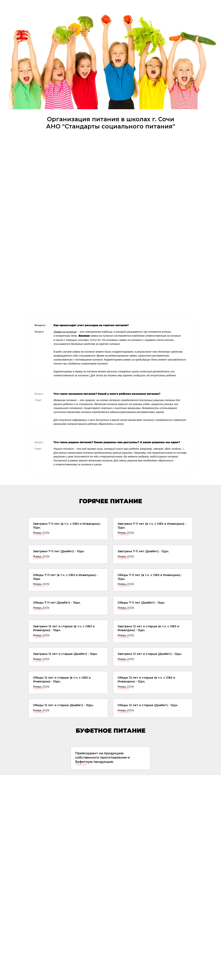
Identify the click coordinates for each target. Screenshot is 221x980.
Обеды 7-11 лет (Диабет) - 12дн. (141, 624)
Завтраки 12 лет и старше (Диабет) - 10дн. (65, 690)
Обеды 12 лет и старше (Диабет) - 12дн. (148, 756)
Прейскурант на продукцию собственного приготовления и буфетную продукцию (103, 815)
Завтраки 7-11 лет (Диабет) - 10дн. (59, 558)
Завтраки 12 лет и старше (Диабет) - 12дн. (150, 690)
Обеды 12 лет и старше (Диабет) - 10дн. (63, 756)
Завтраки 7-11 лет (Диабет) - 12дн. (143, 558)
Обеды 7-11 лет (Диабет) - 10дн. (57, 624)
